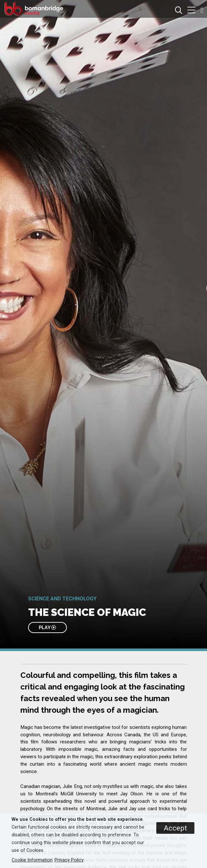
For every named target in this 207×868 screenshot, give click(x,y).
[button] (191, 11)
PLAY (47, 627)
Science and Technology (62, 599)
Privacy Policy (69, 860)
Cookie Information (32, 860)
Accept (175, 828)
